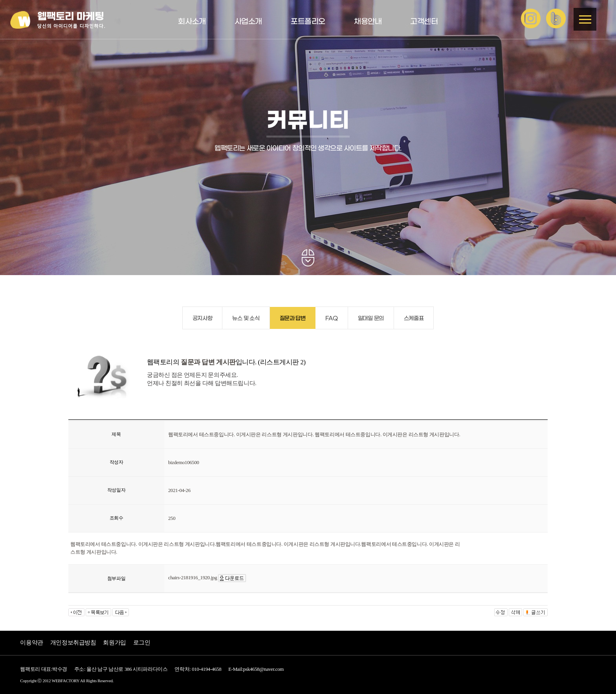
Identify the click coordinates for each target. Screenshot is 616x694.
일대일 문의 (371, 319)
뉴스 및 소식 (246, 319)
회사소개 (192, 22)
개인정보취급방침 (73, 643)
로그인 (142, 643)
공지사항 (202, 319)
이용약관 (31, 643)
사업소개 (248, 22)
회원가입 (114, 643)
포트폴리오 (308, 22)
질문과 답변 (293, 319)
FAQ (332, 319)
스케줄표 (414, 319)
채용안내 (368, 22)
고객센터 (424, 22)
